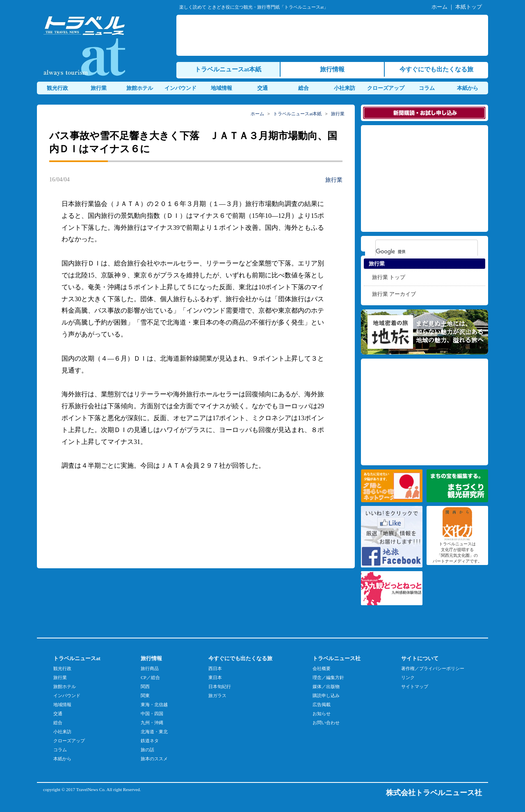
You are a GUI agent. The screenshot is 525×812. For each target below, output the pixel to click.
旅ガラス (217, 695)
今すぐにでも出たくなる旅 (436, 69)
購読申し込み (326, 695)
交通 (262, 88)
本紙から (468, 88)
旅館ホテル (140, 88)
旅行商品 (150, 668)
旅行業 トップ (389, 277)
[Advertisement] (334, 35)
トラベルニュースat (77, 658)
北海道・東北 (154, 732)
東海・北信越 (154, 704)
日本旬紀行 (220, 686)
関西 (145, 686)
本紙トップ (469, 7)
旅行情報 (332, 69)
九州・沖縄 (152, 723)
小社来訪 (345, 88)
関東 (145, 695)
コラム (427, 88)
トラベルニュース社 (337, 658)
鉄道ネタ (150, 741)
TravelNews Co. (91, 789)
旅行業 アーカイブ (394, 294)
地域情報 (221, 88)
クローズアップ (386, 88)
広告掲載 (322, 704)
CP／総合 (150, 677)
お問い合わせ (326, 723)
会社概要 (322, 668)
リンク (408, 677)
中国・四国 (152, 714)
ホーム (439, 7)
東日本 (215, 677)
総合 (304, 88)
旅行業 (99, 88)
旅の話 (147, 750)
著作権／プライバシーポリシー (433, 668)
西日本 (215, 668)
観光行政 (57, 88)
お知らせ (322, 714)
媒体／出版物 (326, 686)
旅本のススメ (154, 759)
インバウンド (180, 88)
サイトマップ (415, 686)
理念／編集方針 (328, 677)
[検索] (416, 252)
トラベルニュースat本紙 (228, 69)
